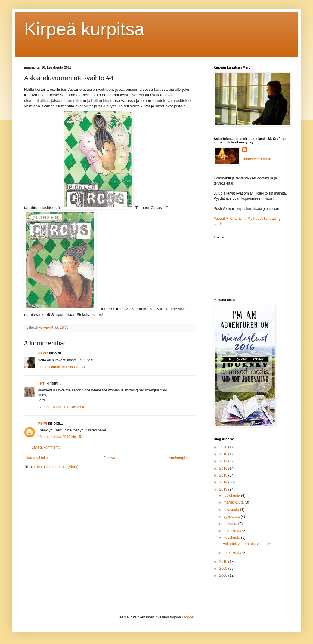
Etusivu (109, 458)
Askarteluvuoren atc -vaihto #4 (247, 544)
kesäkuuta (232, 538)
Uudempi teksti (37, 458)
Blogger (188, 617)
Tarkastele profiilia (257, 159)
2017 (224, 461)
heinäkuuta (233, 531)
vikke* (43, 353)
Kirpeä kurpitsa (84, 29)
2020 (224, 447)
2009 (224, 569)
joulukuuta (232, 495)
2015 (224, 475)
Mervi (42, 423)
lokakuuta (232, 510)
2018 (224, 454)
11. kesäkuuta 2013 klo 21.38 (61, 367)
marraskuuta (234, 502)
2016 (224, 468)
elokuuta (231, 524)
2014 (224, 482)
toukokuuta (233, 553)
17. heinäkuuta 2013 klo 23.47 (62, 407)
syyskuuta (232, 517)
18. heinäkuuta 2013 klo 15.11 (62, 437)
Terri (42, 383)
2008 (224, 575)
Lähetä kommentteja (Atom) (56, 467)
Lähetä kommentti (46, 447)
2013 (224, 489)
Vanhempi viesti (181, 458)
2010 (224, 562)
